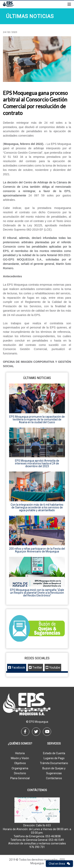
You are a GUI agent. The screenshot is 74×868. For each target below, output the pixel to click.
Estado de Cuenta (54, 753)
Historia (20, 753)
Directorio (20, 773)
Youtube (53, 668)
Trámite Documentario (54, 763)
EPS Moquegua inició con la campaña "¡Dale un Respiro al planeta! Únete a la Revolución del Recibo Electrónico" (37, 593)
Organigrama (20, 768)
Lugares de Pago (54, 758)
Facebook (17, 668)
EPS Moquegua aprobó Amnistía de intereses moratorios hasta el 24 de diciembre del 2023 (37, 463)
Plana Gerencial (20, 778)
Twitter (35, 668)
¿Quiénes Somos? (20, 744)
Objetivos (20, 763)
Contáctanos (54, 778)
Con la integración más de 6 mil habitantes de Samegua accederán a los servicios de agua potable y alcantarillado (37, 507)
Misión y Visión (20, 758)
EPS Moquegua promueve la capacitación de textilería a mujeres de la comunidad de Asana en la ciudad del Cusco (37, 419)
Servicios (54, 744)
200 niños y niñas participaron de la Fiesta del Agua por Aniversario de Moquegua (37, 550)
